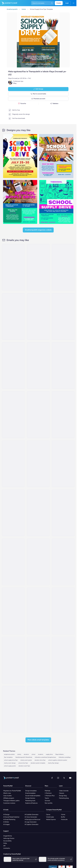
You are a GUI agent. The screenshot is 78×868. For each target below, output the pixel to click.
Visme (63, 815)
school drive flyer (23, 763)
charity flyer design (53, 763)
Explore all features (31, 803)
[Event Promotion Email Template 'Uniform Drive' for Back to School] (38, 316)
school (33, 754)
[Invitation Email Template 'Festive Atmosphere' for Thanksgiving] (63, 464)
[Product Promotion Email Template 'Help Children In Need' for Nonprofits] (63, 562)
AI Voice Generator (31, 817)
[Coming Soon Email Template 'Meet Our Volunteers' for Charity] (13, 513)
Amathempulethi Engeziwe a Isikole (38, 230)
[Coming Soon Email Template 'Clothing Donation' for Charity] (38, 464)
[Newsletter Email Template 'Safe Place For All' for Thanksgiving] (38, 513)
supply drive (49, 754)
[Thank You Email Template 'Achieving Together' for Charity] (38, 709)
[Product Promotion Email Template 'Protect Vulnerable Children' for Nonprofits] (38, 611)
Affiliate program (9, 798)
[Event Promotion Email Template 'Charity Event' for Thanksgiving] (63, 709)
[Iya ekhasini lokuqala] (8, 3)
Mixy (15, 83)
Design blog (63, 796)
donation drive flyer (40, 760)
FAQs (5, 843)
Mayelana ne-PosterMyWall (12, 791)
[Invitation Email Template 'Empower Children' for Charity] (63, 366)
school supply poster (10, 766)
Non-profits (49, 803)
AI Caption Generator (32, 824)
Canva (48, 815)
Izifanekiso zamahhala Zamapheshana (45, 757)
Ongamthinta (8, 836)
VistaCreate (50, 817)
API (4, 846)
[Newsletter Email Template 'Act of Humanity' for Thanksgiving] (63, 513)
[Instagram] (58, 778)
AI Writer (6, 822)
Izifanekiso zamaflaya (65, 757)
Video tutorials (64, 791)
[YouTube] (70, 778)
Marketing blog (64, 798)
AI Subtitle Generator (32, 815)
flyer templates (8, 757)
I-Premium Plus (50, 796)
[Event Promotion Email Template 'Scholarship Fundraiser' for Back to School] (63, 267)
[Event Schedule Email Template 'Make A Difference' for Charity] (38, 366)
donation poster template (38, 763)
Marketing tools (30, 801)
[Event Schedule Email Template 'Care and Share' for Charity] (63, 611)
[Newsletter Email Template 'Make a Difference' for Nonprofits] (13, 366)
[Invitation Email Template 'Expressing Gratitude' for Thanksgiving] (38, 660)
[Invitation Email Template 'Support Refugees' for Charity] (63, 415)
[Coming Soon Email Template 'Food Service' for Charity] (13, 660)
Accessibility (7, 841)
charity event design (10, 763)
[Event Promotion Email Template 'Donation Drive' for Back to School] (13, 316)
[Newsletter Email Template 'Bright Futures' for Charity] (63, 316)
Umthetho (7, 848)
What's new (7, 793)
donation (26, 754)
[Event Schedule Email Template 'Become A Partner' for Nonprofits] (13, 709)
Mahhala (47, 791)
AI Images (7, 824)
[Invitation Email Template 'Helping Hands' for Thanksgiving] (13, 464)
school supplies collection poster (58, 760)
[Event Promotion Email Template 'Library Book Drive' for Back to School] (38, 267)
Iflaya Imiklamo (60, 754)
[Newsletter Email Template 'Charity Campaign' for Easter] (63, 660)
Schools (47, 801)
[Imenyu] (74, 3)
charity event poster (26, 760)
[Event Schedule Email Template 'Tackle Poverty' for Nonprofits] (13, 611)
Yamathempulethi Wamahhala (24, 757)
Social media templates (33, 796)
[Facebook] (52, 778)
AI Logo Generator (31, 822)
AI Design (6, 815)
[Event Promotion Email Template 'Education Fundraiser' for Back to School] (13, 267)
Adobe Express (51, 819)
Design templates (31, 791)
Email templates (30, 793)
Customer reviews (9, 803)
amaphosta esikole (9, 754)
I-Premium (48, 793)
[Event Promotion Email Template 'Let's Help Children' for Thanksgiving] (13, 562)
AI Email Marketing (9, 819)
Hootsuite (64, 819)
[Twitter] (64, 778)
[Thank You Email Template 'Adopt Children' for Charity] (38, 415)
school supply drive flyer (11, 760)
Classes (62, 793)
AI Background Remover (33, 819)
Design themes (30, 798)
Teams (47, 798)
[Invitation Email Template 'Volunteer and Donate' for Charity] (13, 415)
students (41, 754)
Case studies (8, 796)
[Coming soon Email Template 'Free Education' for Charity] (38, 562)
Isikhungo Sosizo (9, 838)
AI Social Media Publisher (11, 817)
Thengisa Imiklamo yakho (11, 801)
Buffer (63, 817)
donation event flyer (24, 766)
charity (19, 754)
